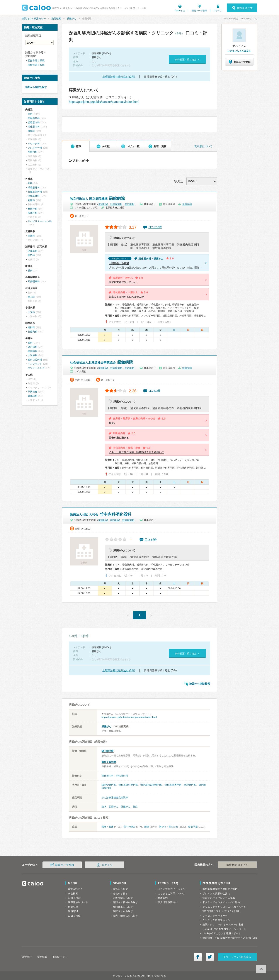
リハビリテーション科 (40, 221)
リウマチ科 (34, 144)
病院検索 (56, 19)
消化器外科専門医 (128, 785)
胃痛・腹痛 (108, 827)
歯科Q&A (73, 911)
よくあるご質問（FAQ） (172, 894)
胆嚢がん (114, 807)
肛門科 (31, 255)
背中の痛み (130, 827)
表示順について (203, 146)
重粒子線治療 (109, 762)
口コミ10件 (155, 227)
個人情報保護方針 (168, 902)
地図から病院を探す (36, 87)
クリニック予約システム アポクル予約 (224, 907)
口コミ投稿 (74, 916)
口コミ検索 (74, 898)
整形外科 (32, 209)
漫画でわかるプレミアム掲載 (219, 898)
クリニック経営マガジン (216, 920)
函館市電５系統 (36, 65)
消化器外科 (122, 776)
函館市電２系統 (36, 61)
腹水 (104, 807)
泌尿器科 (32, 251)
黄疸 (135, 807)
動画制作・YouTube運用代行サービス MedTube (230, 938)
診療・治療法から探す (126, 916)
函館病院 (97, 198)
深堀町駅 (103, 204)
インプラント (35, 364)
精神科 (31, 327)
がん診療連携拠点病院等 (115, 797)
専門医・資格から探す (126, 902)
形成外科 (32, 213)
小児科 (31, 312)
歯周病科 (32, 351)
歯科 (30, 343)
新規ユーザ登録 (199, 11)
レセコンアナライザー (215, 916)
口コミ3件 (154, 391)
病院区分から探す (123, 911)
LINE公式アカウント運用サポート (222, 933)
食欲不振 (193, 827)
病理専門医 (190, 785)
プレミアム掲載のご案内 (216, 894)
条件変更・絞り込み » (187, 59)
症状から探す (120, 894)
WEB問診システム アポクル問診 (221, 911)
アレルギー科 (35, 148)
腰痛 (147, 827)
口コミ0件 (151, 540)
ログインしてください (239, 51)
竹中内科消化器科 (101, 514)
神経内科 (32, 152)
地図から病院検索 (200, 684)
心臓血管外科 (35, 192)
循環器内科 (34, 122)
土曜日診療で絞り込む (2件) (119, 77)
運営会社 (27, 957)
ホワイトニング (36, 368)
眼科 (30, 271)
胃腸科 (31, 131)
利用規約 (163, 898)
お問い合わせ (60, 957)
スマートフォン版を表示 (237, 957)
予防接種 (32, 392)
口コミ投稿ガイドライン (172, 889)
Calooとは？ (75, 889)
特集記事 (73, 907)
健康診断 (32, 396)
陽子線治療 (108, 751)
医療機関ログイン (237, 865)
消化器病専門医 (173, 785)
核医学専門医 (109, 785)
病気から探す (120, 889)
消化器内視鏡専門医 (151, 785)
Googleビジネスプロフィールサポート (224, 929)
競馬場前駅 (116, 204)
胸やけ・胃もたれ (168, 827)
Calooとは (180, 11)
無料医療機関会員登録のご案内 (220, 889)
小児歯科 (32, 355)
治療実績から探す (123, 898)
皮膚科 (31, 236)
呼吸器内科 (34, 118)
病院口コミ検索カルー (34, 19)
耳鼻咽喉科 (34, 281)
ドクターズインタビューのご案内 (221, 902)
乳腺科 (31, 200)
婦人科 (31, 297)
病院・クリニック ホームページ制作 (223, 924)
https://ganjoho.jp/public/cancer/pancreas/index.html (104, 102)
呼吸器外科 (34, 188)
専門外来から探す (123, 907)
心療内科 (32, 332)
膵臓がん (71, 19)
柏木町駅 (129, 204)
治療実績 (187, 204)
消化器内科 (108, 776)
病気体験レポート (78, 902)
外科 (30, 183)
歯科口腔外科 (35, 360)
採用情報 (42, 957)
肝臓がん (126, 807)
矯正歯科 (32, 347)
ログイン (218, 11)
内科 (30, 114)
